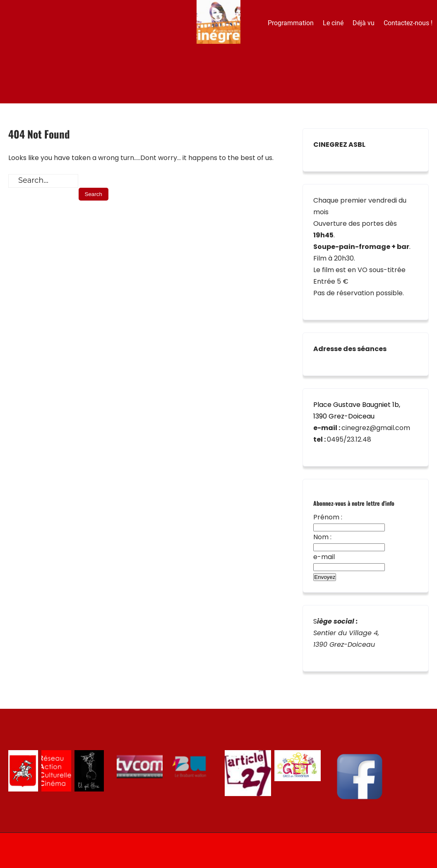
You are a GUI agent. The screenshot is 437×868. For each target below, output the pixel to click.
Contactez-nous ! (408, 23)
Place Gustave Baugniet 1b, (357, 405)
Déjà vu (364, 23)
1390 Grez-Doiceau (344, 416)
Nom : (322, 537)
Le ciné (333, 23)
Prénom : (328, 517)
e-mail (324, 557)
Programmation (291, 23)
